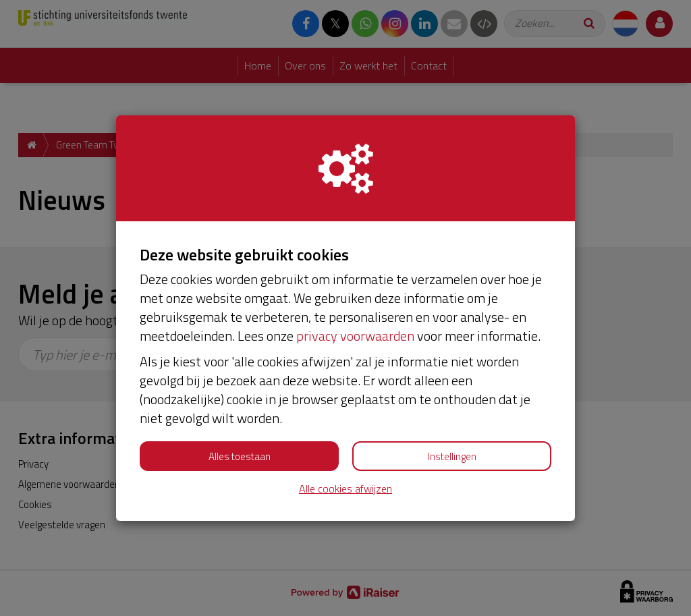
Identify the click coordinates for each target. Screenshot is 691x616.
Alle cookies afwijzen (345, 489)
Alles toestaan (240, 456)
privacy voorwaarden (355, 336)
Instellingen (452, 456)
